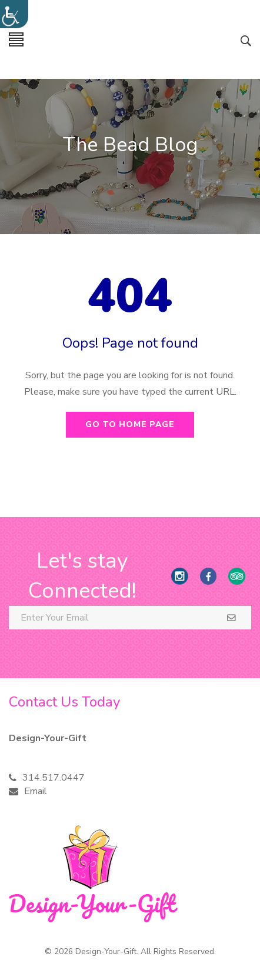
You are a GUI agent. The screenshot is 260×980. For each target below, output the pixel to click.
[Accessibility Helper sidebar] (14, 14)
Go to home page (130, 424)
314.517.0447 (54, 778)
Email (36, 791)
